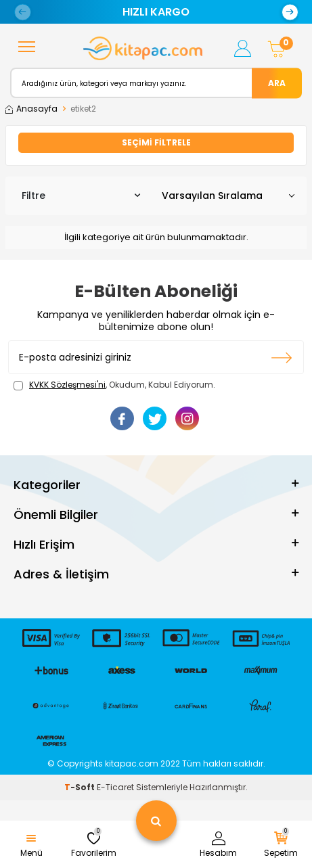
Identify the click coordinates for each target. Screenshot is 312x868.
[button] (23, 12)
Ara (277, 82)
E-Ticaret (115, 787)
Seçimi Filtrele (156, 142)
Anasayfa (31, 109)
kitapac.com (132, 763)
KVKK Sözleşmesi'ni (67, 385)
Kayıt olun (282, 357)
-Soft (81, 787)
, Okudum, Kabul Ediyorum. (114, 385)
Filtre (81, 196)
